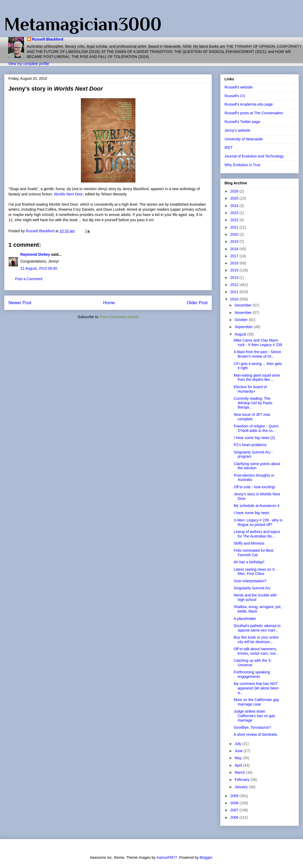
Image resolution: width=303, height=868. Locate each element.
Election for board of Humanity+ (250, 389)
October (242, 320)
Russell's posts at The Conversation (254, 113)
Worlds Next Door (68, 194)
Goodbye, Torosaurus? (252, 727)
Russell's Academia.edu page (249, 104)
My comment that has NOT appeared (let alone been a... (256, 688)
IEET (229, 147)
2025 (235, 198)
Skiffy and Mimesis (249, 543)
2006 (235, 817)
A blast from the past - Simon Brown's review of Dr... (257, 354)
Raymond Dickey (35, 254)
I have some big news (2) (254, 438)
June (239, 751)
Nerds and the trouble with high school (255, 597)
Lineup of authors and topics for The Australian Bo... (257, 534)
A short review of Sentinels (255, 734)
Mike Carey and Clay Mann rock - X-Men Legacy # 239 (258, 342)
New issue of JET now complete (252, 417)
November (243, 313)
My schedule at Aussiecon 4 (257, 506)
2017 (235, 256)
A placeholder (245, 619)
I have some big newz (251, 513)
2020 (235, 234)
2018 (235, 249)
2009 (235, 796)
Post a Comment (29, 279)
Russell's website (239, 87)
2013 (235, 278)
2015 (235, 270)
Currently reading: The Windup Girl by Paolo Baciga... (253, 403)
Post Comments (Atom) (119, 317)
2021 (235, 227)
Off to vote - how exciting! (255, 487)
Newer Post (20, 303)
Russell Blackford (48, 39)
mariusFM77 (167, 857)
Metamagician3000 (83, 24)
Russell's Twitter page (242, 122)
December (243, 305)
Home (109, 303)
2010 (235, 299)
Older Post (197, 303)
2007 (235, 810)
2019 (235, 241)
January (242, 787)
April (239, 765)
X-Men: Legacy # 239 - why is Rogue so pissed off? (258, 522)
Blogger (206, 857)
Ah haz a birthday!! (249, 562)
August (241, 334)
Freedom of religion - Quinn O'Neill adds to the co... (256, 428)
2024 (235, 206)
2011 (235, 292)
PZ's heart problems (250, 445)
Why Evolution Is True (242, 165)
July (238, 744)
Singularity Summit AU (252, 588)
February (242, 780)
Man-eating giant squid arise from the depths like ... (257, 378)
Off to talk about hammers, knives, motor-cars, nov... (256, 651)
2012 (235, 285)
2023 (235, 213)
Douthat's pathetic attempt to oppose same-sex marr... (257, 628)
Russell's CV (235, 96)
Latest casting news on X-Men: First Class (255, 572)
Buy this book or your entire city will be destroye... (256, 640)
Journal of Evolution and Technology (254, 156)
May (238, 758)
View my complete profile (29, 64)
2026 (235, 191)
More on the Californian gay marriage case (256, 702)
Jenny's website (237, 130)
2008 (235, 803)
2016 (235, 263)
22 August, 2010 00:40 (39, 268)
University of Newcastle (244, 139)
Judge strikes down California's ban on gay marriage (254, 716)
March (240, 772)
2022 (235, 220)
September (244, 327)
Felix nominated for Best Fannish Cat (254, 553)
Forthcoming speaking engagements (252, 674)
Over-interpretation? (250, 581)
